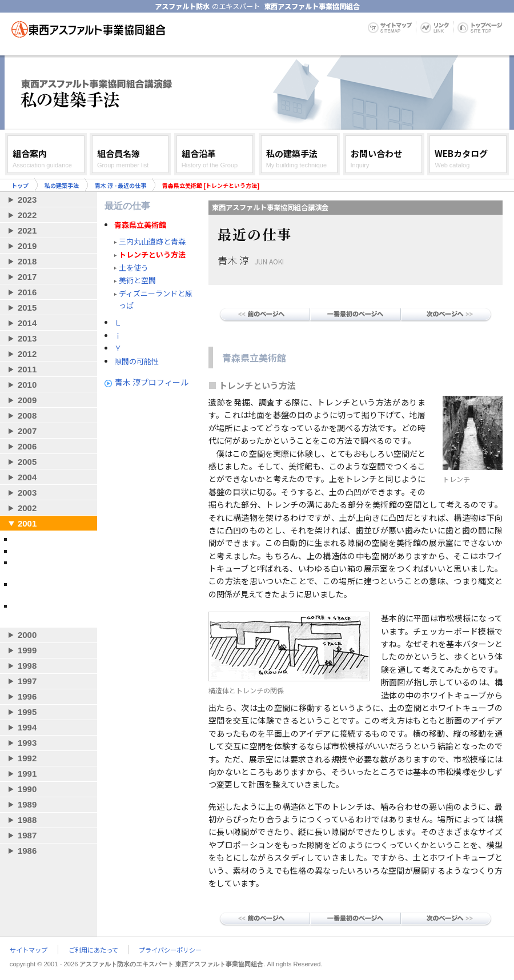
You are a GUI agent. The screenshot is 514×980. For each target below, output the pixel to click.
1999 (27, 650)
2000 (27, 635)
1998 (27, 666)
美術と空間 (137, 280)
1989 (27, 804)
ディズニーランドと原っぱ (156, 299)
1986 (27, 851)
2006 (27, 446)
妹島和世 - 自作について (51, 539)
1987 (27, 835)
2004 (27, 477)
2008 (27, 415)
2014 (27, 323)
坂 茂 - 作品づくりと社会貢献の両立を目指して (51, 567)
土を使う (134, 268)
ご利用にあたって (93, 950)
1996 (27, 696)
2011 (27, 369)
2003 (27, 493)
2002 (27, 508)
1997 (27, 681)
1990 (27, 789)
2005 (27, 462)
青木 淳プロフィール (152, 382)
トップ (20, 185)
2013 (27, 338)
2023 (27, 200)
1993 (27, 743)
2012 (27, 354)
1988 (27, 820)
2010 (27, 385)
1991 (27, 774)
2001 (27, 523)
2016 (27, 292)
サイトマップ (29, 950)
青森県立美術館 (140, 225)
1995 (27, 712)
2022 (27, 215)
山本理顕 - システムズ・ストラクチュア (51, 611)
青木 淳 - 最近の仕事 (121, 185)
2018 (27, 261)
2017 (27, 277)
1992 (27, 758)
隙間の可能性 (136, 362)
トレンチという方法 (152, 254)
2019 (27, 246)
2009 (27, 400)
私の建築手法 (62, 185)
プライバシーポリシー (170, 950)
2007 (27, 431)
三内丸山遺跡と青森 (152, 241)
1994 (27, 727)
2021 (27, 230)
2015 (27, 308)
